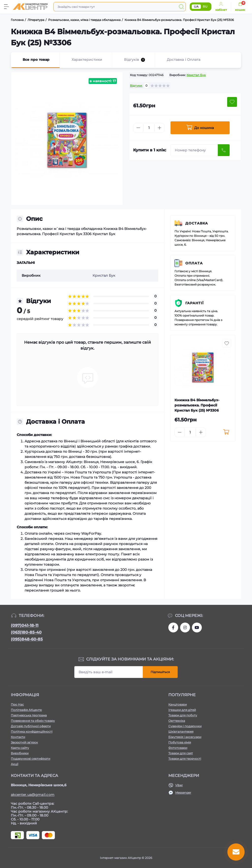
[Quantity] (149, 128)
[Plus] (159, 128)
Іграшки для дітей (182, 710)
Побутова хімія (180, 742)
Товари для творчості (185, 759)
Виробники (20, 753)
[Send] (224, 150)
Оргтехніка (177, 721)
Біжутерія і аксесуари (185, 737)
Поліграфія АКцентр (26, 710)
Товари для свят (181, 753)
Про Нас (17, 704)
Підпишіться (160, 672)
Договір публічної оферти (31, 726)
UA (196, 7)
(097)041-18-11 (25, 625)
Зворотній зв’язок (24, 742)
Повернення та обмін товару (33, 721)
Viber (179, 785)
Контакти (18, 737)
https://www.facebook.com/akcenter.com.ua (173, 627)
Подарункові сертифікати (31, 759)
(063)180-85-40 (26, 632)
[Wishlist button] (232, 102)
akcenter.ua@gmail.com (33, 795)
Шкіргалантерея (181, 731)
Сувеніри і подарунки (185, 726)
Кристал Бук (196, 75)
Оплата (194, 263)
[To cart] (226, 432)
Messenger (183, 793)
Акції (15, 764)
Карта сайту (20, 748)
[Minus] (138, 128)
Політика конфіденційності (32, 731)
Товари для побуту (183, 715)
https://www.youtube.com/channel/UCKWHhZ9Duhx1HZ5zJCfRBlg (197, 627)
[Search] (181, 7)
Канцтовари (178, 704)
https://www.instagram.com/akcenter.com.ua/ (185, 627)
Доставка (197, 223)
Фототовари (178, 748)
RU (205, 7)
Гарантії (195, 303)
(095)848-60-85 (27, 639)
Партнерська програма (29, 715)
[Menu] (6, 7)
